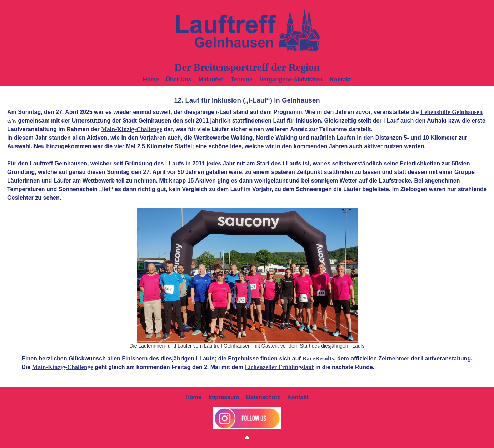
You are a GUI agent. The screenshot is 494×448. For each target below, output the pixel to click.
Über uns (179, 79)
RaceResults (318, 359)
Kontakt (340, 79)
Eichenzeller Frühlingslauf (280, 367)
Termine (242, 79)
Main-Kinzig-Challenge (132, 129)
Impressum (224, 397)
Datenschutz (263, 397)
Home (151, 79)
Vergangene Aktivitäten (291, 79)
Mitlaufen (211, 79)
